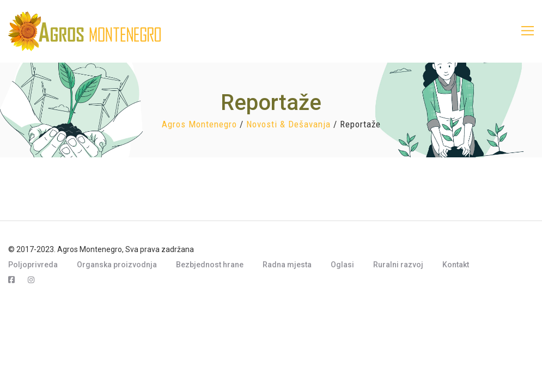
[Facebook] (11, 280)
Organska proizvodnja (117, 265)
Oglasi (342, 265)
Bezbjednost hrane (210, 265)
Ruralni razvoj (398, 265)
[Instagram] (31, 280)
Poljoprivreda (33, 265)
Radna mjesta (287, 265)
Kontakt (456, 265)
